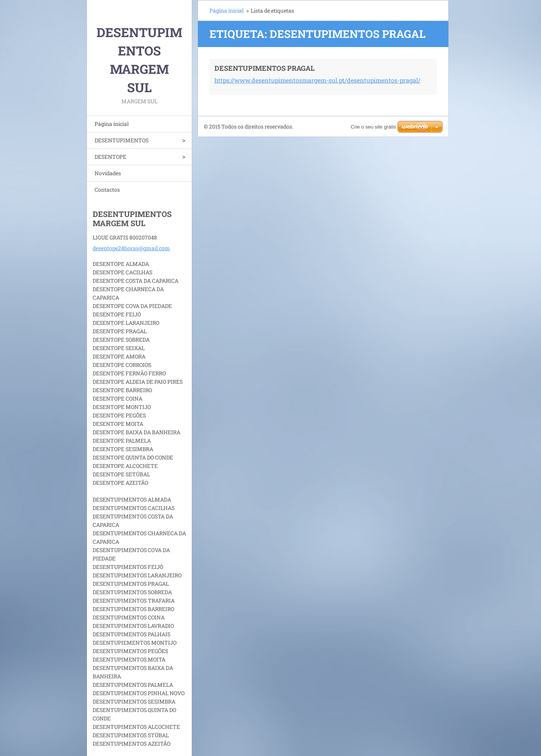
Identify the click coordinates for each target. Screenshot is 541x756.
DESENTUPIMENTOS (122, 140)
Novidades (108, 173)
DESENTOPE (110, 157)
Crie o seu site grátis (373, 127)
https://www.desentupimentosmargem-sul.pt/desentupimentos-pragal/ (317, 80)
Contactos (107, 190)
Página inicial (112, 124)
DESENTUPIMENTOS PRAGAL (265, 68)
